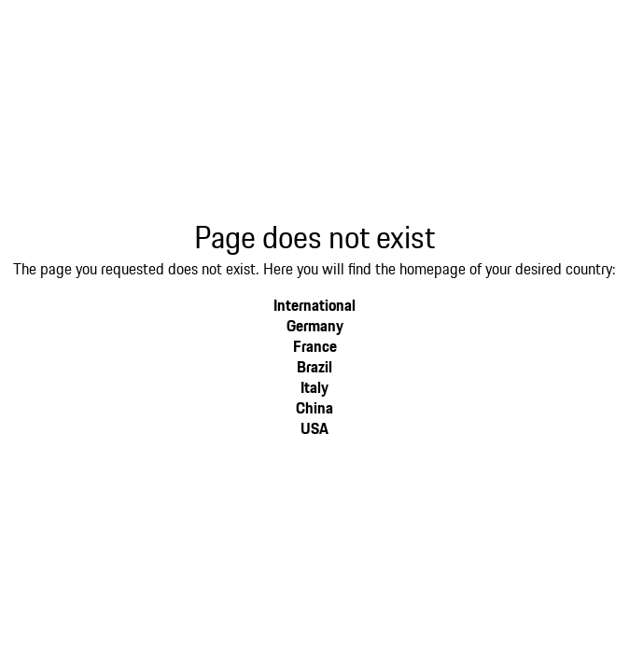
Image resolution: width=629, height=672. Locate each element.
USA (314, 428)
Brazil (314, 366)
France (315, 346)
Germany (315, 325)
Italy (314, 387)
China (314, 407)
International (314, 305)
